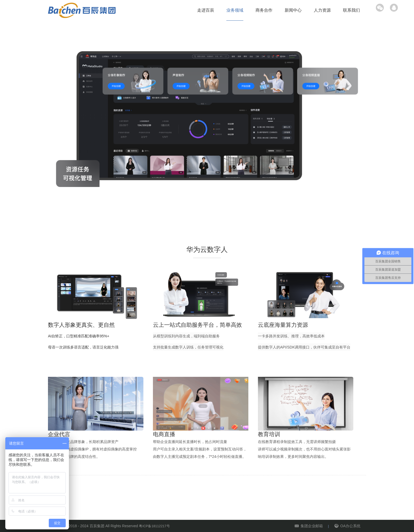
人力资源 (322, 10)
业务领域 (235, 10)
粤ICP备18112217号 (156, 526)
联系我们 (351, 10)
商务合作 (264, 10)
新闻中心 (293, 10)
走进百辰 (206, 10)
